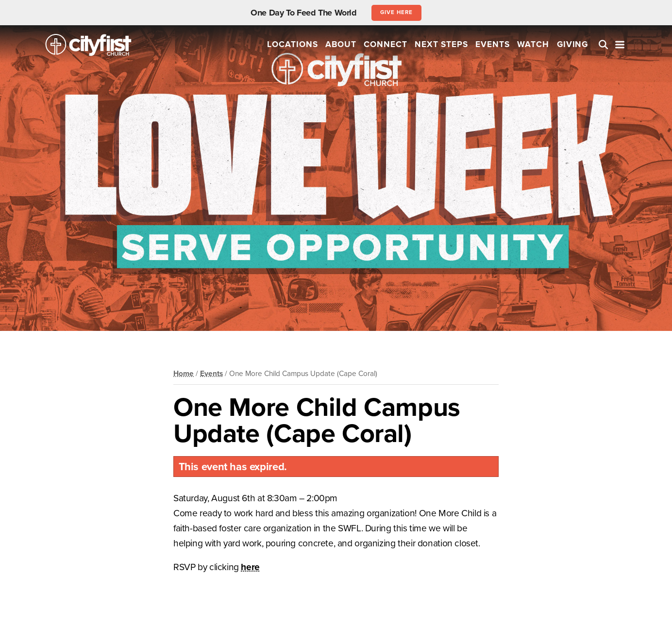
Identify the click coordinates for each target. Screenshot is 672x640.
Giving (573, 44)
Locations (293, 44)
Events (493, 44)
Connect (386, 44)
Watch (533, 44)
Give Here (396, 12)
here (250, 567)
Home (184, 374)
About (341, 44)
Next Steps (441, 44)
